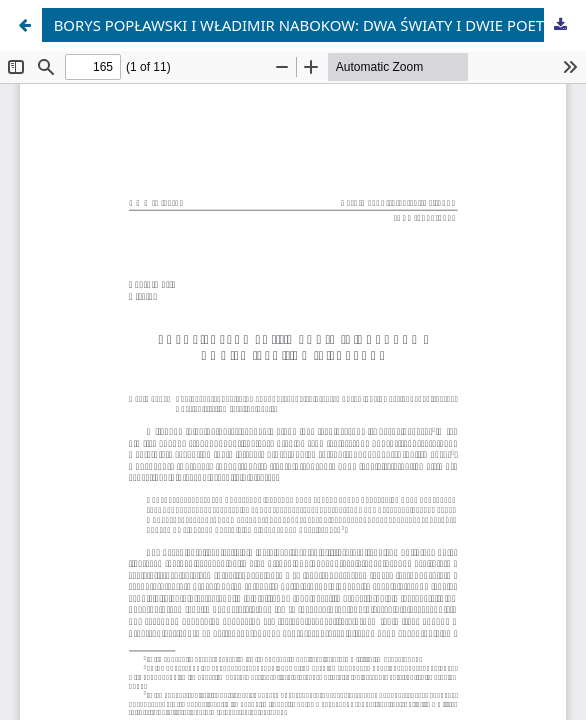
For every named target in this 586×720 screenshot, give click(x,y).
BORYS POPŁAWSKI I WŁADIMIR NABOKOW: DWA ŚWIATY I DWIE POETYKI (310, 25)
